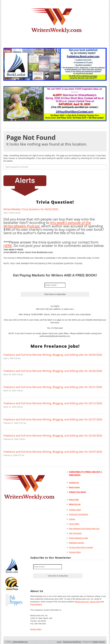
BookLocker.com (82, 602)
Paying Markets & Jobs (79, 538)
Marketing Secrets (77, 543)
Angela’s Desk (75, 510)
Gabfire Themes (99, 642)
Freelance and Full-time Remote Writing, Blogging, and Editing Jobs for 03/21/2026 (53, 387)
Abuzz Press (95, 602)
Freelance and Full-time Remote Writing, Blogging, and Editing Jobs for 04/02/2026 (53, 355)
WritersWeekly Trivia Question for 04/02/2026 (31, 209)
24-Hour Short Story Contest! (81, 547)
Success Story (75, 552)
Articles (72, 519)
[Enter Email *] (55, 285)
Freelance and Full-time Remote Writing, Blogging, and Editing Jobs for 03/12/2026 (53, 403)
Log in (59, 642)
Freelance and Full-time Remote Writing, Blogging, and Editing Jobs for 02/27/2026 (53, 419)
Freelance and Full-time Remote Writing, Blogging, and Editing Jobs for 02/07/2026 (53, 452)
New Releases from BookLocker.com (84, 529)
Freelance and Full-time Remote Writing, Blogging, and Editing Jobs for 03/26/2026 (53, 371)
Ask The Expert (75, 533)
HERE (8, 246)
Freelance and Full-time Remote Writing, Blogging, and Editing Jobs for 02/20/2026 (53, 436)
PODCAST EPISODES (79, 514)
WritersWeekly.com (20, 642)
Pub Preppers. (36, 604)
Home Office (74, 524)
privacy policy (36, 629)
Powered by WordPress (72, 642)
